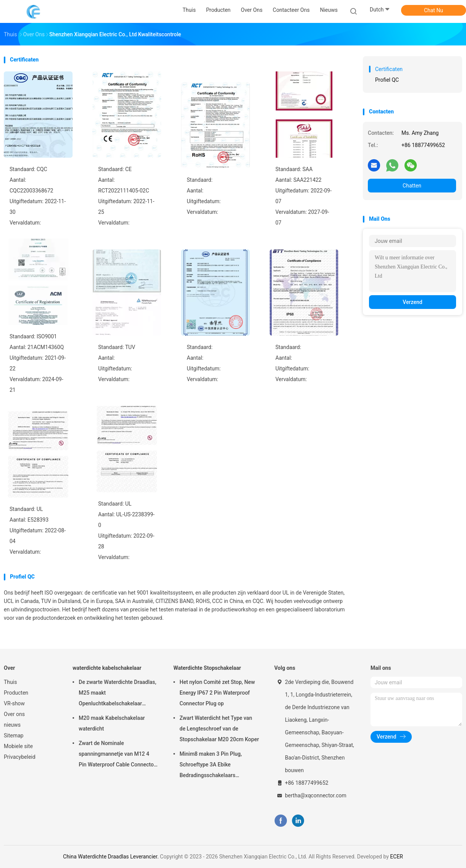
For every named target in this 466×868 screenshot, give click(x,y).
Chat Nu (434, 10)
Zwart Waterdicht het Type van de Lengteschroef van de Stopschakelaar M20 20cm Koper (219, 729)
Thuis (10, 682)
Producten (16, 693)
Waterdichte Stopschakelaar (207, 668)
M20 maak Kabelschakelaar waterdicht (112, 723)
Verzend (412, 302)
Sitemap (14, 735)
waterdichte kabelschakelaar (107, 668)
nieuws (12, 725)
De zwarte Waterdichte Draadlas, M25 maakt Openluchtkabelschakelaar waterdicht (117, 694)
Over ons (14, 714)
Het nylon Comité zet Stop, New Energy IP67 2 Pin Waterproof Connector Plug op (217, 693)
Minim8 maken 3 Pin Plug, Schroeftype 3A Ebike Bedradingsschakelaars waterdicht (211, 766)
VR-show (14, 703)
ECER (396, 857)
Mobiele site (18, 746)
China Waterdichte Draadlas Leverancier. (112, 857)
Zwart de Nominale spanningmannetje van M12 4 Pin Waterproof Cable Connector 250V (117, 755)
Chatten (412, 186)
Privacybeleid (20, 757)
